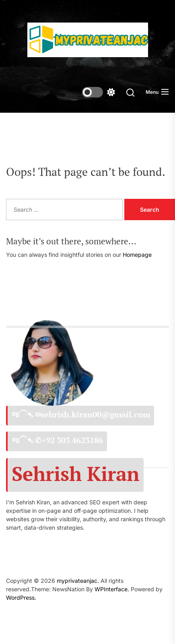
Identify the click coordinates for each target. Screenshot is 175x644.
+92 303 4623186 (72, 440)
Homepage (137, 255)
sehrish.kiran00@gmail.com (95, 415)
